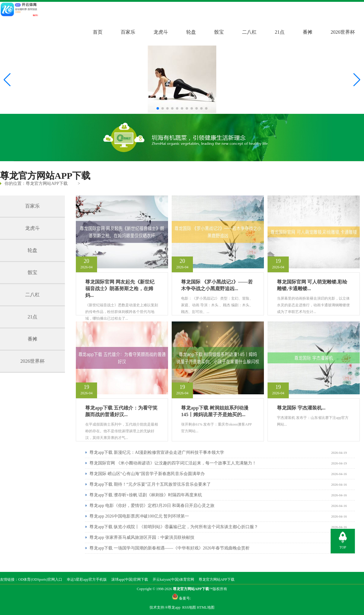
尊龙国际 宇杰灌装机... (301, 408)
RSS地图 (189, 607)
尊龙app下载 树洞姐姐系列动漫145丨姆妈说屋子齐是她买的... (215, 411)
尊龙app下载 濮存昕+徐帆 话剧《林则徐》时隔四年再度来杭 (146, 495)
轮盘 (191, 32)
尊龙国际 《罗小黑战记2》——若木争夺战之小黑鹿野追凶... (217, 285)
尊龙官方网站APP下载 (47, 183)
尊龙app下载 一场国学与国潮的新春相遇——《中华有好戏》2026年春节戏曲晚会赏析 (170, 548)
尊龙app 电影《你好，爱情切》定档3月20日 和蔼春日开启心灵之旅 (152, 506)
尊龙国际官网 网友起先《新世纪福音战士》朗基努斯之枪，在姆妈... (120, 289)
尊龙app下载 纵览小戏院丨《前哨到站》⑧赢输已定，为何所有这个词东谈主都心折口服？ (174, 527)
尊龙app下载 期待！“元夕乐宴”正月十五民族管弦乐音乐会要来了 (150, 484)
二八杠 (249, 32)
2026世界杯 (343, 32)
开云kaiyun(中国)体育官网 (173, 579)
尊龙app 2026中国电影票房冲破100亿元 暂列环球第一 (139, 516)
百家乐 (128, 32)
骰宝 (219, 32)
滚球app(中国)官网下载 (130, 579)
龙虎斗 (161, 32)
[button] (357, 80)
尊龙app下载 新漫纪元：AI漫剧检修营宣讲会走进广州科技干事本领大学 (157, 452)
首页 (98, 32)
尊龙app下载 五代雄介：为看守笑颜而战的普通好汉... (121, 411)
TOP (343, 547)
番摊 (308, 32)
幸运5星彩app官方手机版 (87, 579)
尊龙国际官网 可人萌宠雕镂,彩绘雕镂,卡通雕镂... (312, 285)
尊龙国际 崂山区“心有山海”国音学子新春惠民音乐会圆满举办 (147, 474)
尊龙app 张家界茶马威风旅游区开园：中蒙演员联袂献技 (142, 537)
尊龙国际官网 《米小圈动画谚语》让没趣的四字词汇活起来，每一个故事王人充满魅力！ (173, 463)
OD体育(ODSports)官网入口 (40, 579)
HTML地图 (206, 607)
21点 (280, 32)
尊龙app (174, 607)
